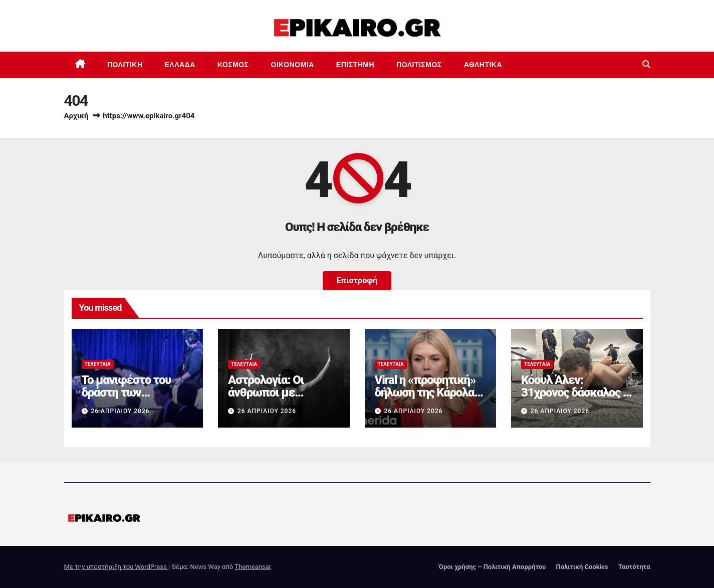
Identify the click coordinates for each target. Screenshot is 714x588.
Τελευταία (98, 364)
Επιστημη (355, 65)
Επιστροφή (357, 280)
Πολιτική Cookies (582, 567)
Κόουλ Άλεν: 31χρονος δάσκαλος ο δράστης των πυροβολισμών (575, 399)
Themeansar (253, 567)
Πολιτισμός (419, 65)
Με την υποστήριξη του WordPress (116, 567)
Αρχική (76, 116)
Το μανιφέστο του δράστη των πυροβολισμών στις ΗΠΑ (132, 399)
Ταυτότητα (634, 567)
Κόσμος (233, 65)
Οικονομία (293, 65)
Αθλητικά (483, 65)
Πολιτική (125, 65)
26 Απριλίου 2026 (120, 411)
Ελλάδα (180, 65)
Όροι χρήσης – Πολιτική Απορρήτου (493, 567)
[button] (646, 64)
